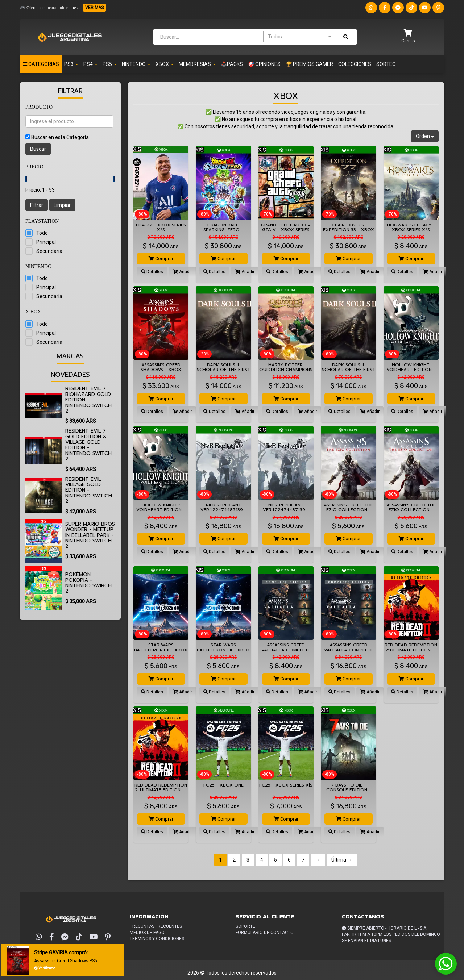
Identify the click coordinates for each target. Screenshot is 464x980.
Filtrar (37, 205)
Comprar (161, 258)
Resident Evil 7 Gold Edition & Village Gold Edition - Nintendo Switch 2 (88, 445)
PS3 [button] (71, 64)
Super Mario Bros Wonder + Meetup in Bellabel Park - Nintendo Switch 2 (90, 535)
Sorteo (386, 64)
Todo (42, 233)
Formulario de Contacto (265, 933)
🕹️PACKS (232, 64)
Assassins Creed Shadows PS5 (66, 961)
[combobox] (299, 37)
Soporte (245, 926)
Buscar (38, 149)
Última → (342, 860)
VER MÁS (94, 8)
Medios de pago (147, 933)
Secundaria (49, 251)
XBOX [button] (165, 64)
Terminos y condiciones (157, 939)
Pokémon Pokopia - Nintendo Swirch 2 (88, 583)
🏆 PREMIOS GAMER (309, 64)
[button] (408, 37)
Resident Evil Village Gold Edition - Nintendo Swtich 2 (89, 490)
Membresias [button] (197, 64)
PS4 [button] (90, 64)
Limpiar (62, 205)
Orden (425, 136)
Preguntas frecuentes (156, 926)
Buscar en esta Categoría (60, 137)
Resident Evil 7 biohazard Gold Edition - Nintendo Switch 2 (88, 400)
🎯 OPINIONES (264, 64)
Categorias (41, 64)
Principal (46, 242)
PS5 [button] (110, 64)
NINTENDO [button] (136, 64)
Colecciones (355, 64)
